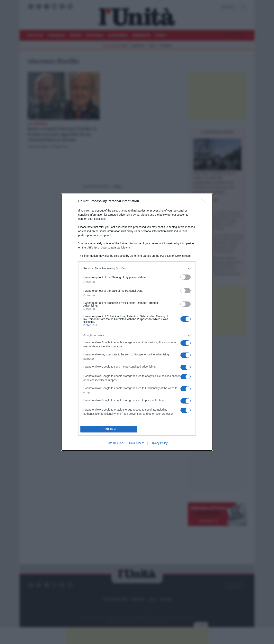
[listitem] (137, 269)
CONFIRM (109, 429)
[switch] (186, 277)
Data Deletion (115, 443)
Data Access (137, 443)
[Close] (205, 201)
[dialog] (137, 322)
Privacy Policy (159, 443)
